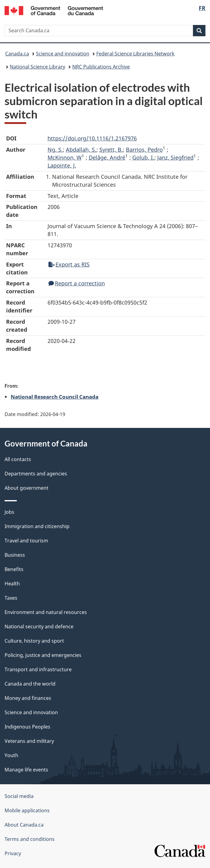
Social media (19, 796)
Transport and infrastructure (38, 669)
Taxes (11, 598)
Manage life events (26, 770)
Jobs (9, 512)
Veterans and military (29, 741)
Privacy (13, 853)
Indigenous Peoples (27, 727)
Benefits (14, 569)
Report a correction (77, 283)
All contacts (18, 459)
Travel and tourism (26, 541)
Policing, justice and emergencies (43, 655)
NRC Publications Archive (101, 67)
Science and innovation (63, 54)
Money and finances (28, 698)
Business (15, 555)
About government (27, 488)
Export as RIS (69, 264)
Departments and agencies (36, 474)
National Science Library (37, 67)
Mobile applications (27, 810)
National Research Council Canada (55, 397)
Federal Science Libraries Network (135, 54)
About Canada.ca (24, 825)
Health (12, 584)
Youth (11, 755)
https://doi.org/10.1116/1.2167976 (92, 138)
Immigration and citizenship (37, 526)
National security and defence (39, 626)
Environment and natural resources (46, 612)
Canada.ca (17, 54)
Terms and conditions (30, 839)
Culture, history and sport (34, 641)
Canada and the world (30, 684)
